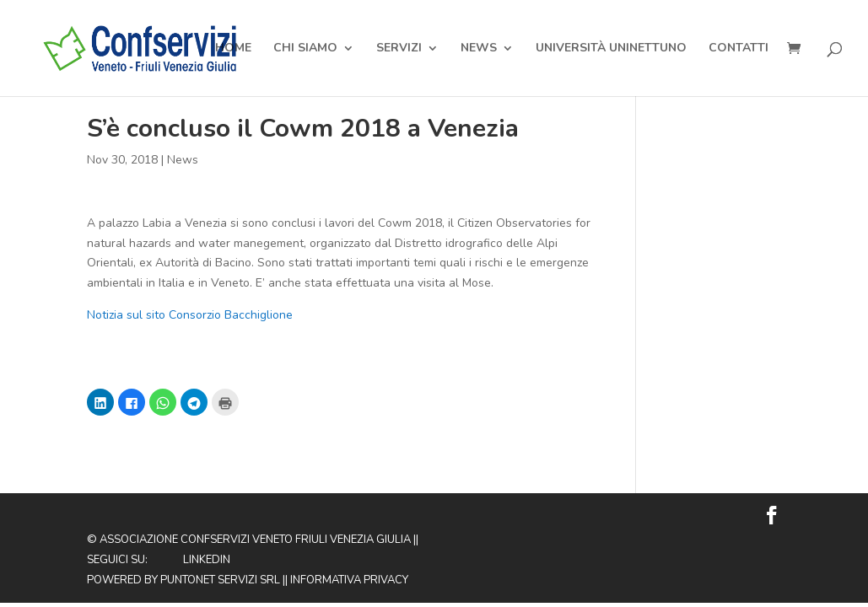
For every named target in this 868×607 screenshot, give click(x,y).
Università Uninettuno (611, 49)
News (479, 49)
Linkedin (207, 560)
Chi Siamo (305, 49)
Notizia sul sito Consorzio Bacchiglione (190, 315)
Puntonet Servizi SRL (220, 580)
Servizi (399, 49)
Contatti (739, 49)
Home (233, 49)
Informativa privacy (349, 580)
